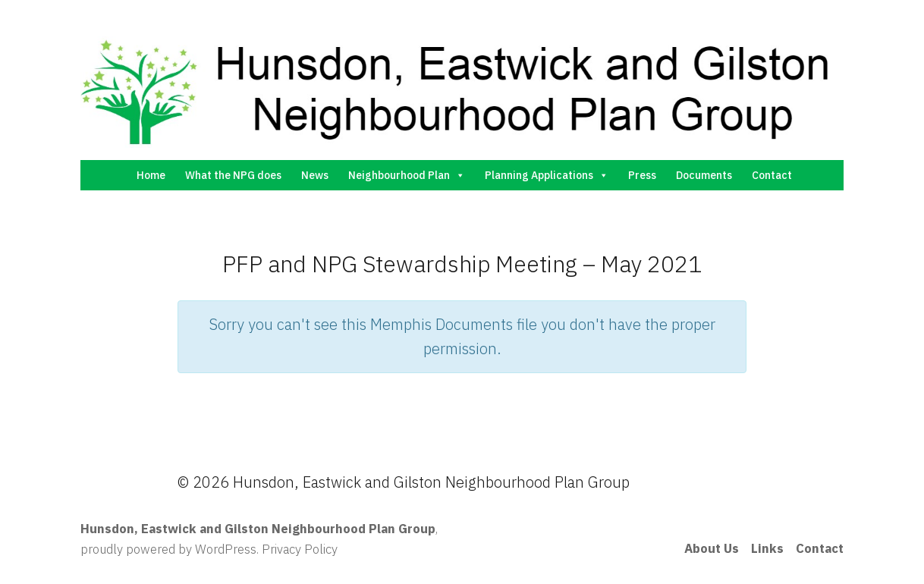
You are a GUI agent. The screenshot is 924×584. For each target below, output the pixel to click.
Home (151, 175)
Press (642, 175)
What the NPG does (233, 175)
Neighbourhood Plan (407, 175)
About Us (712, 548)
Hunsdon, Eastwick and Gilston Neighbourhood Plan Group (258, 529)
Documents (704, 175)
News (315, 175)
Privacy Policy (300, 549)
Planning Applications (547, 175)
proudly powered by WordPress (168, 549)
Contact (772, 175)
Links (767, 548)
